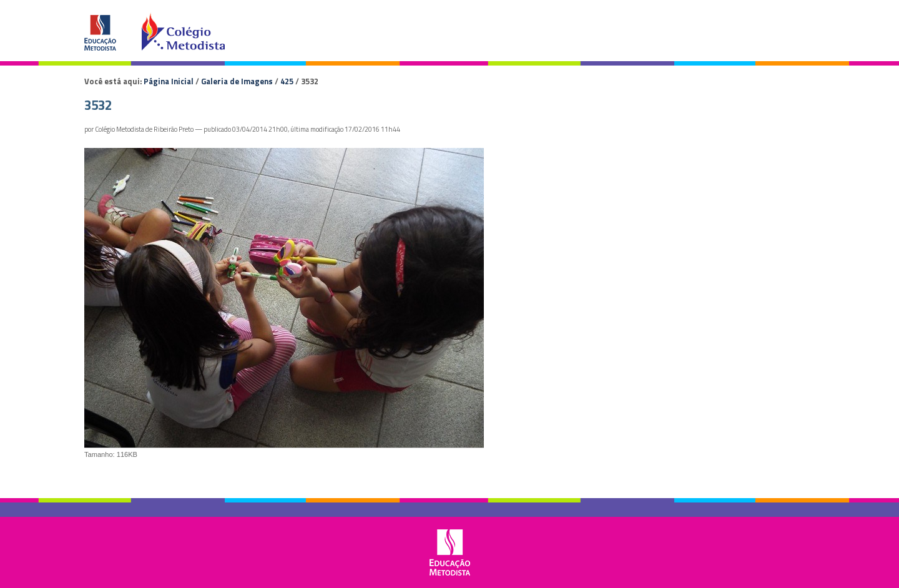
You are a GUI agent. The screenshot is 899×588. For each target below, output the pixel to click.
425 (287, 81)
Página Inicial (169, 81)
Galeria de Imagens (237, 81)
